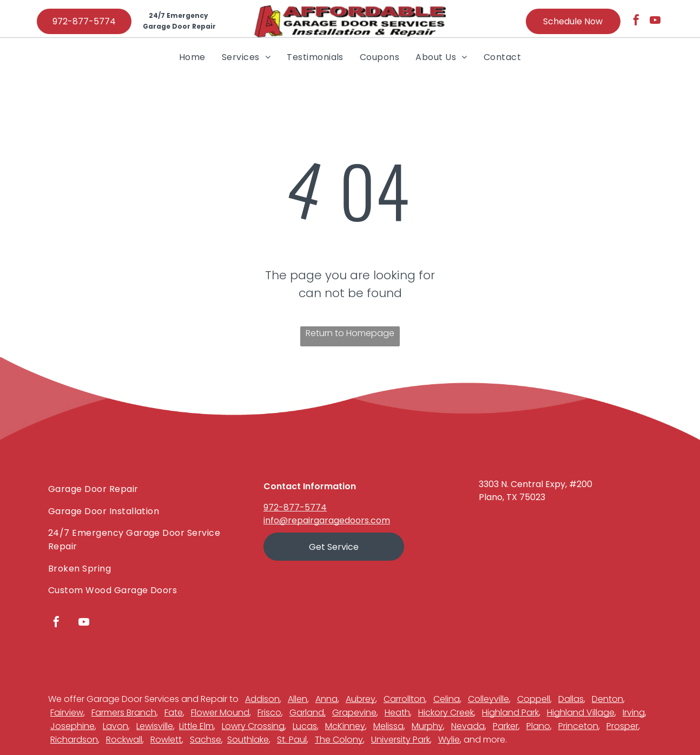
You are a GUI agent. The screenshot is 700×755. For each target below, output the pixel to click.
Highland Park (510, 713)
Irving (634, 713)
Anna (326, 699)
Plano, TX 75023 (512, 497)
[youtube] (655, 21)
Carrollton (404, 699)
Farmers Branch (124, 713)
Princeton (578, 726)
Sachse (206, 740)
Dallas (571, 699)
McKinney (345, 726)
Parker (506, 726)
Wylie (449, 740)
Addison (262, 699)
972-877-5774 (295, 507)
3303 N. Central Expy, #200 (536, 484)
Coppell (534, 699)
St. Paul (292, 740)
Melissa (388, 726)
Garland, (308, 713)
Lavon (115, 726)
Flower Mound (220, 713)
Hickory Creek (446, 713)
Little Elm (196, 726)
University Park (401, 740)
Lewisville (155, 726)
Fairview (67, 713)
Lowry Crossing (253, 726)
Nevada (468, 726)
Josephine (72, 726)
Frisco (269, 713)
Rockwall (124, 740)
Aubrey (361, 699)
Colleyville (488, 699)
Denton (607, 699)
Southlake (248, 740)
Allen (298, 699)
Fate (174, 713)
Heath (397, 713)
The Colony (339, 740)
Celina (447, 699)
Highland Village (581, 713)
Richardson (74, 740)
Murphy (427, 726)
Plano (538, 726)
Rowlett (166, 740)
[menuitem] (192, 57)
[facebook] (636, 21)
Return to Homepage (350, 333)
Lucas (305, 726)
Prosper (622, 726)
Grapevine (354, 713)
